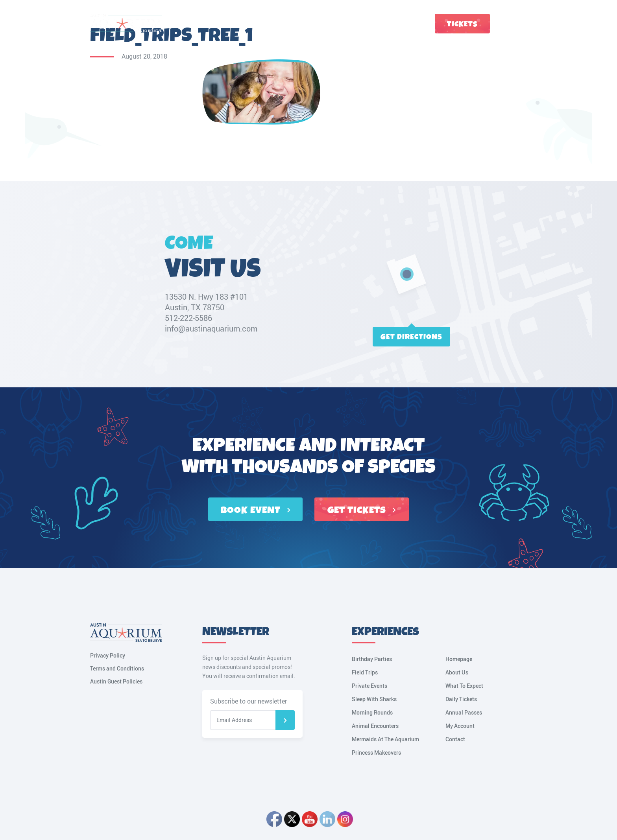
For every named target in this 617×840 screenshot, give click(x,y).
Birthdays (347, 23)
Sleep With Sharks (374, 699)
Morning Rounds (372, 712)
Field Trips (365, 672)
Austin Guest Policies (116, 681)
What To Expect (464, 686)
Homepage (459, 659)
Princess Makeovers (376, 752)
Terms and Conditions (117, 668)
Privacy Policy (108, 655)
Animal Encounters (375, 726)
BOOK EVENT (256, 510)
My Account (523, 24)
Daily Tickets (461, 699)
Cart (506, 24)
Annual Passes (464, 712)
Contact (408, 23)
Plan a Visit (254, 23)
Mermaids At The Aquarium (385, 739)
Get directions (411, 337)
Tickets (462, 24)
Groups (379, 23)
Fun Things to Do (207, 23)
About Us (457, 672)
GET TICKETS (362, 510)
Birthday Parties (372, 659)
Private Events (369, 686)
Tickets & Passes (301, 23)
